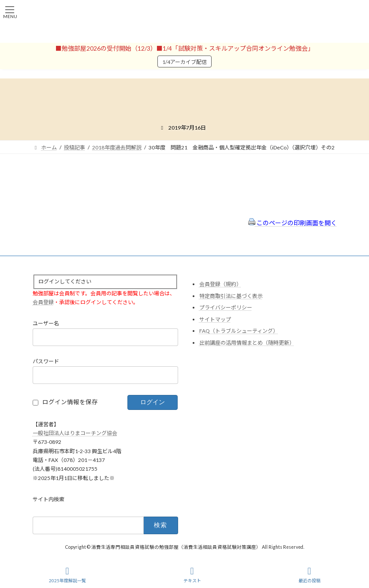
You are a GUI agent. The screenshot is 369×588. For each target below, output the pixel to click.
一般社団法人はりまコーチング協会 (75, 433)
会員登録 (43, 303)
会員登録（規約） (220, 284)
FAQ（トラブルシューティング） (239, 331)
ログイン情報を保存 (70, 402)
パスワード (46, 362)
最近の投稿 (309, 575)
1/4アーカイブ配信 (184, 62)
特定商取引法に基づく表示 (231, 296)
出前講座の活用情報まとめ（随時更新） (247, 343)
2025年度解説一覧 (67, 575)
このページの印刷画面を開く (293, 223)
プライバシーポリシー (226, 308)
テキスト (192, 575)
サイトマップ (215, 319)
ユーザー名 (46, 324)
